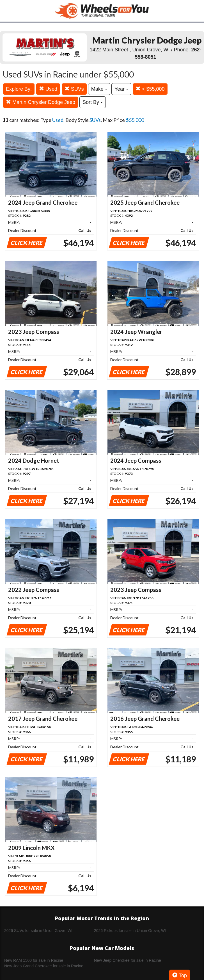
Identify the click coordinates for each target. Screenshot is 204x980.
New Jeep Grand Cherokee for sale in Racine (44, 966)
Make (99, 89)
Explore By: (19, 89)
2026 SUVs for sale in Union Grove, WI (38, 931)
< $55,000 (150, 89)
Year (121, 89)
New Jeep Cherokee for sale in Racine (128, 960)
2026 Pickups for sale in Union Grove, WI (130, 931)
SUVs (74, 89)
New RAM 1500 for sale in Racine (34, 960)
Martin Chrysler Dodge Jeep (41, 102)
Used (48, 89)
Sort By (93, 102)
